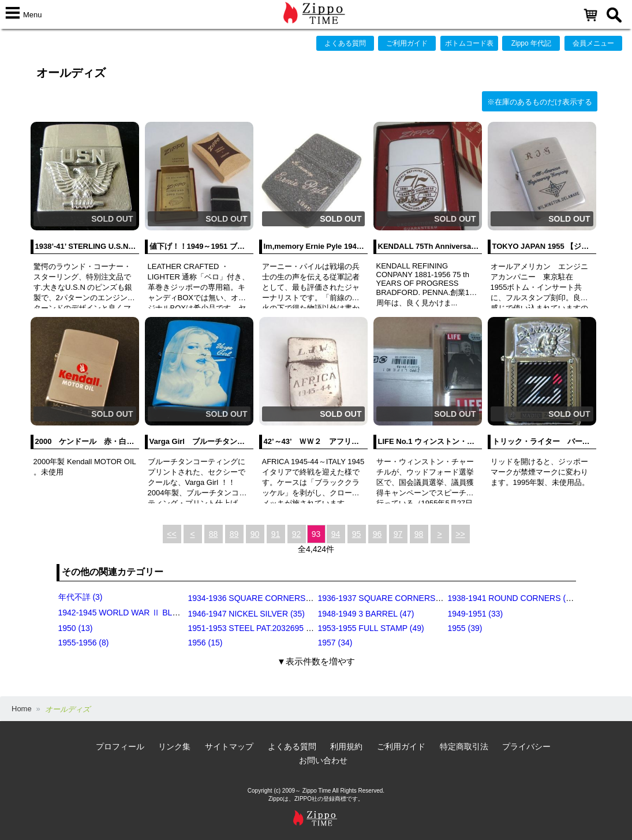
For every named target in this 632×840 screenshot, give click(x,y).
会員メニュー (593, 43)
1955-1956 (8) (84, 643)
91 (276, 534)
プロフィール (120, 746)
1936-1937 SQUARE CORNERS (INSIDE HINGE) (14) (416, 598)
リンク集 (174, 746)
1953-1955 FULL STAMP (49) (371, 628)
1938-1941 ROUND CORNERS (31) (513, 598)
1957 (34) (335, 643)
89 (234, 534)
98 (419, 534)
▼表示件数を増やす (316, 661)
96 (377, 534)
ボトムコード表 (469, 43)
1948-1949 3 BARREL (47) (366, 614)
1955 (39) (465, 628)
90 (255, 534)
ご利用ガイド (407, 43)
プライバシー (526, 746)
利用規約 (346, 746)
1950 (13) (76, 628)
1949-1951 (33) (476, 614)
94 (336, 534)
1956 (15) (205, 643)
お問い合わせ (323, 760)
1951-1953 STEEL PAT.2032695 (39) (254, 628)
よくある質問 (345, 43)
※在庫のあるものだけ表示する (540, 102)
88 (214, 534)
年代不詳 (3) (81, 597)
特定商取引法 (464, 746)
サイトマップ (229, 746)
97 (398, 534)
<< (171, 534)
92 (297, 534)
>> (460, 534)
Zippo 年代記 (531, 43)
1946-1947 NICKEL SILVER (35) (246, 614)
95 (357, 534)
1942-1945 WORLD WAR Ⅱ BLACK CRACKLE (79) (152, 613)
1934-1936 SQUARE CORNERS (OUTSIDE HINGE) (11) (291, 598)
